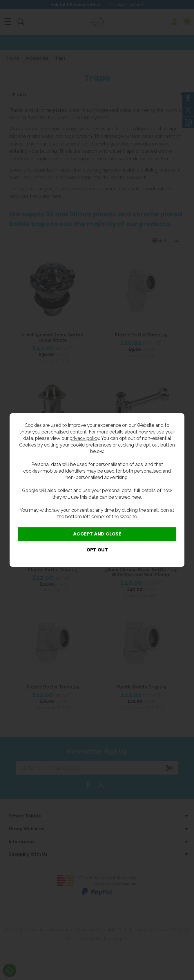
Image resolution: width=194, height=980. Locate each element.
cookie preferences (91, 445)
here (136, 497)
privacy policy (84, 438)
